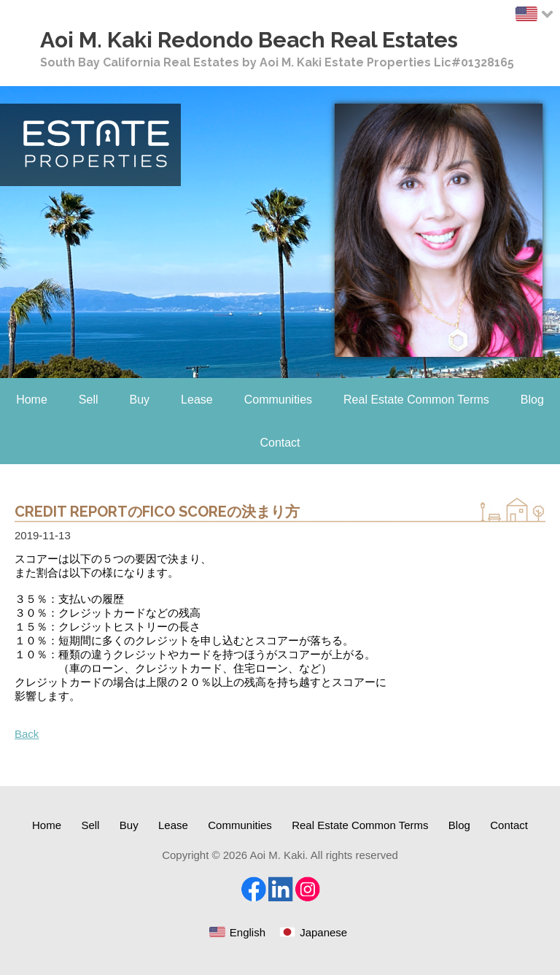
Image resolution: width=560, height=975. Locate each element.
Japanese (323, 932)
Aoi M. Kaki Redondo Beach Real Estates (249, 40)
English (248, 932)
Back (27, 734)
